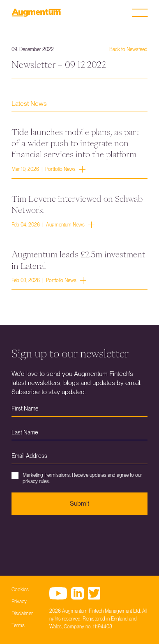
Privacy (19, 602)
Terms (18, 625)
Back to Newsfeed (128, 49)
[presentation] (74, 539)
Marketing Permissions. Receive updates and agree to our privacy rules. (77, 478)
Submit (79, 503)
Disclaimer (22, 614)
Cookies (20, 590)
